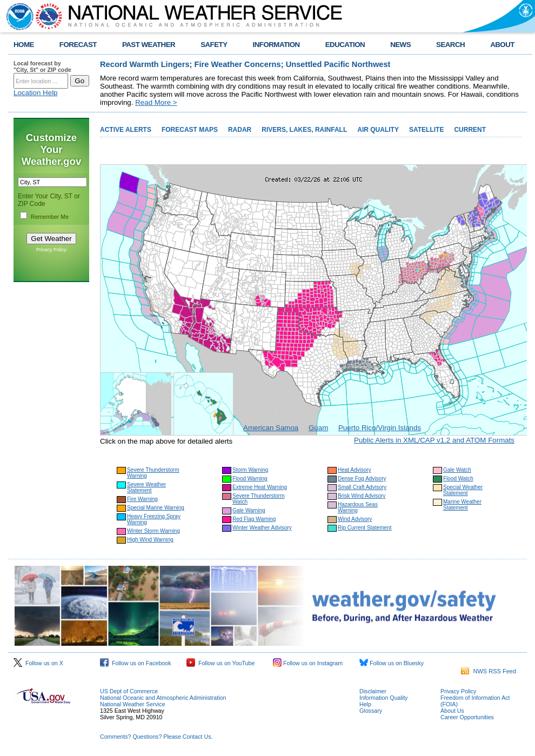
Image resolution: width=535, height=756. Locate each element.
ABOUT (502, 45)
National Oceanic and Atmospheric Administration (163, 698)
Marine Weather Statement (462, 505)
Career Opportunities (467, 717)
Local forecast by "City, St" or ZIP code (42, 66)
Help (365, 704)
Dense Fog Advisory (362, 479)
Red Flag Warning (254, 519)
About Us (452, 711)
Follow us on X (38, 663)
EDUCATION (345, 45)
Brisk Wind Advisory (362, 496)
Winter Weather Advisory (262, 528)
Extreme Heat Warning (260, 487)
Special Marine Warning (156, 508)
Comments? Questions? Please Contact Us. (156, 737)
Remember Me (50, 217)
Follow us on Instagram (308, 663)
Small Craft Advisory (362, 487)
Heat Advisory (355, 470)
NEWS (400, 45)
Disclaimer (373, 691)
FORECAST (78, 45)
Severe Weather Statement (146, 487)
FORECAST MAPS (190, 130)
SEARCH (450, 45)
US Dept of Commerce (129, 691)
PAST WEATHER (149, 45)
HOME (24, 45)
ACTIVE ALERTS (126, 130)
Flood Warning (250, 479)
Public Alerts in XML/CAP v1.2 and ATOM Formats (434, 440)
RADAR (240, 130)
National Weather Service (133, 704)
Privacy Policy (51, 250)
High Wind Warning (150, 540)
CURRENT (470, 130)
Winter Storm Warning (153, 531)
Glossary (371, 711)
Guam (318, 428)
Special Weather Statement (463, 490)
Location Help (36, 93)
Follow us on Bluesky (392, 663)
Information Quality (383, 698)
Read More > (156, 102)
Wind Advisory (355, 519)
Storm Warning (250, 470)
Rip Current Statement (365, 528)
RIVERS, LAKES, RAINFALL (304, 130)
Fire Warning (142, 499)
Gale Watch (457, 470)
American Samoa (271, 428)
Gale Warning (249, 510)
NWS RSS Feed (489, 671)
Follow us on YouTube (220, 663)
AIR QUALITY (378, 130)
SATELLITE (426, 130)
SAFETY (214, 45)
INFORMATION (276, 45)
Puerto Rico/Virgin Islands (380, 428)
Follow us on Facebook (136, 663)
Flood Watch (458, 479)
